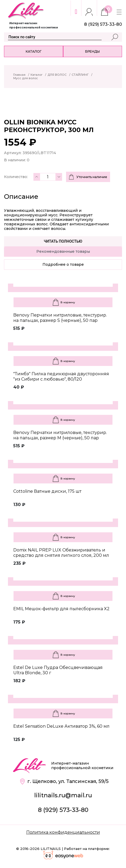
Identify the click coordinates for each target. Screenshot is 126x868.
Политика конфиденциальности (63, 832)
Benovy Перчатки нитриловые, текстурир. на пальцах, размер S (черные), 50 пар (60, 318)
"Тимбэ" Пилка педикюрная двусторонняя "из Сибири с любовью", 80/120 (61, 376)
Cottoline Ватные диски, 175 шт (47, 491)
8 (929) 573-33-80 (63, 810)
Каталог (34, 51)
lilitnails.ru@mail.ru (63, 795)
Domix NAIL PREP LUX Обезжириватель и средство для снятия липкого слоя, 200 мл (61, 553)
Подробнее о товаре (63, 264)
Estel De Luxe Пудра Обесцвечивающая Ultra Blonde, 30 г (58, 670)
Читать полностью (63, 241)
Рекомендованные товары (63, 251)
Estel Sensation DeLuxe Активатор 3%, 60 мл (61, 726)
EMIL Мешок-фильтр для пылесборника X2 (61, 609)
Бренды (92, 51)
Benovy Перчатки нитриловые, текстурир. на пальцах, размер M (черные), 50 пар (60, 435)
